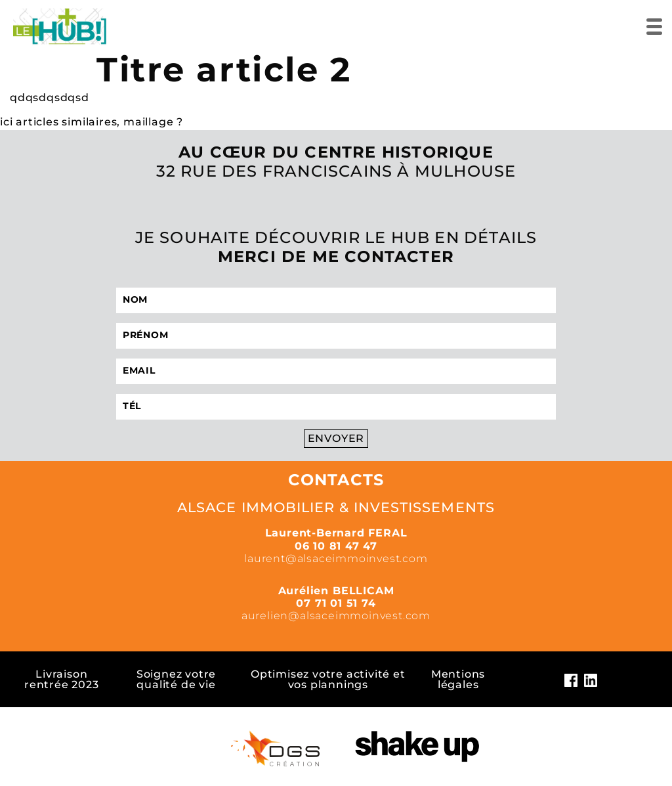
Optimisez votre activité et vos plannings (328, 679)
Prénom (145, 335)
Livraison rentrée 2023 (62, 679)
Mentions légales (458, 679)
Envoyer (336, 438)
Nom (135, 299)
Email (139, 370)
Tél (132, 406)
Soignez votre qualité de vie (176, 679)
